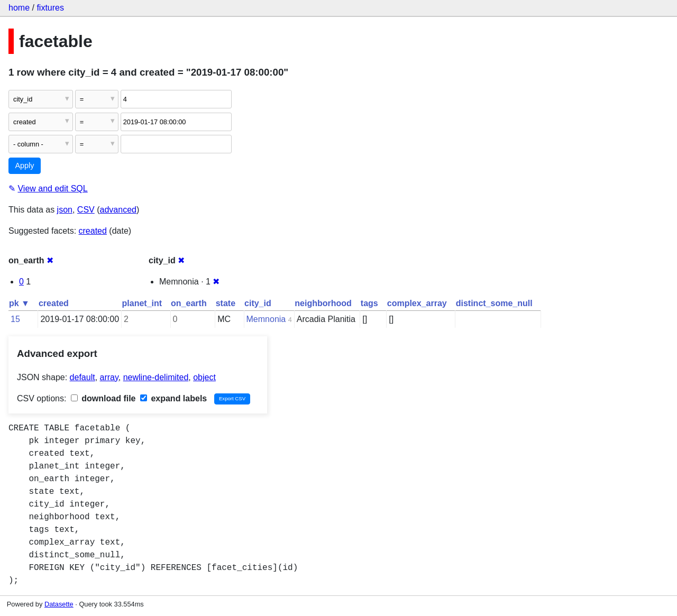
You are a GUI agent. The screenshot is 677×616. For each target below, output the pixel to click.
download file (103, 398)
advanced (118, 210)
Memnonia (266, 319)
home (19, 8)
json (65, 210)
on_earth (189, 303)
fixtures (50, 8)
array (109, 377)
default (83, 377)
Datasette (59, 604)
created (93, 231)
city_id (258, 303)
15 (15, 319)
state (226, 303)
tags (369, 303)
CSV (86, 210)
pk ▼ (19, 303)
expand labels (173, 398)
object (204, 377)
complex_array (417, 303)
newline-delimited (156, 377)
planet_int (142, 303)
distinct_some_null (494, 303)
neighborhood (323, 303)
